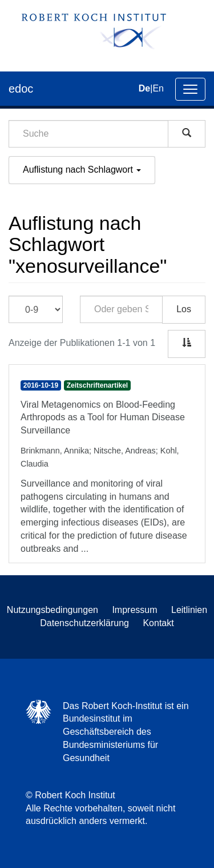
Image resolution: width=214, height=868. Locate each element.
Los (184, 309)
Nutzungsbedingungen (53, 610)
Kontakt (158, 623)
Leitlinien (189, 610)
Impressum (134, 610)
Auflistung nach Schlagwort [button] (82, 170)
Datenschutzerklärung (84, 623)
